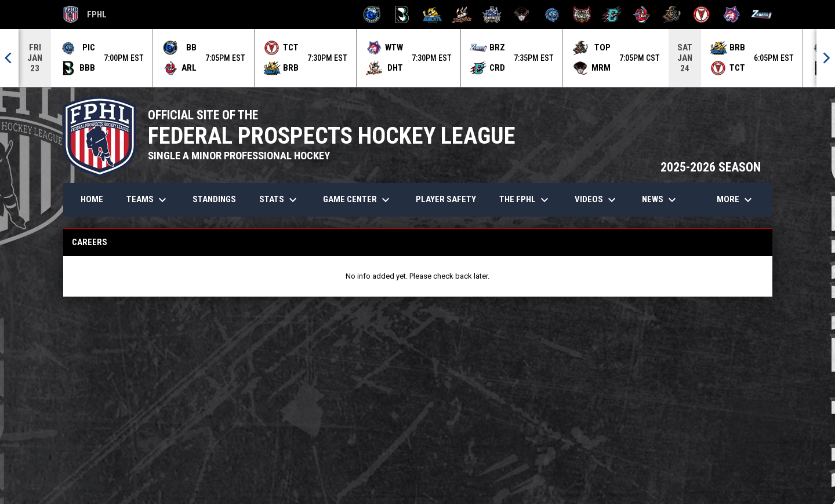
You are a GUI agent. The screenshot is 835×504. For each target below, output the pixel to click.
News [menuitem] (660, 199)
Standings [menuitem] (214, 199)
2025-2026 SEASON (711, 167)
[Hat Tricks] (462, 14)
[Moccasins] (522, 14)
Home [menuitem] (92, 199)
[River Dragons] (612, 14)
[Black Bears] (402, 14)
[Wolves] (731, 14)
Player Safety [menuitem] (446, 199)
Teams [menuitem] (148, 199)
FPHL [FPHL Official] (85, 14)
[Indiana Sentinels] (492, 14)
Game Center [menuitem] (358, 199)
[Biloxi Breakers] (372, 14)
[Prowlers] (582, 14)
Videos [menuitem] (597, 199)
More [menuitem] (736, 199)
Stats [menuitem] (279, 199)
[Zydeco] (762, 14)
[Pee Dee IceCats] (552, 14)
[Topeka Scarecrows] (672, 14)
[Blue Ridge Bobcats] (432, 14)
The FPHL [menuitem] (525, 199)
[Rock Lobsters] (642, 14)
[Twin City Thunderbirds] (702, 14)
